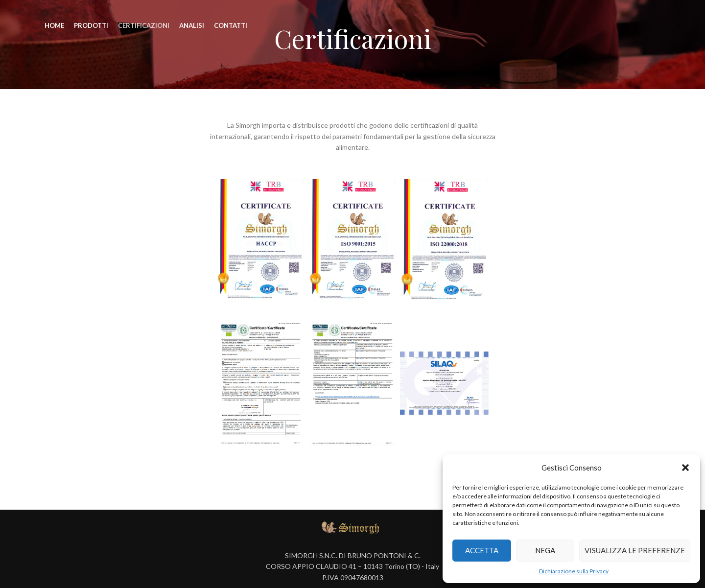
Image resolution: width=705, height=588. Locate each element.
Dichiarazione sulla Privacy (574, 571)
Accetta (482, 550)
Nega (545, 550)
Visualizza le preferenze (635, 550)
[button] (685, 468)
